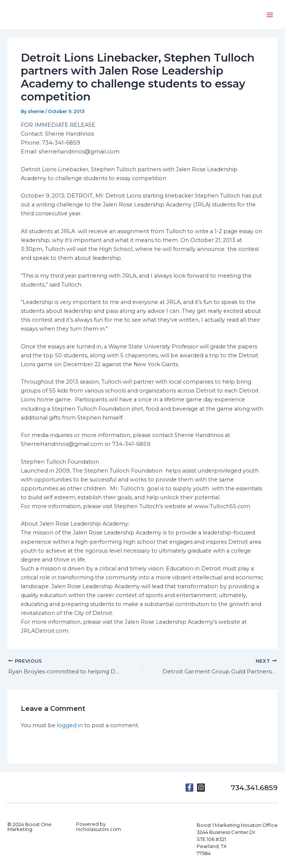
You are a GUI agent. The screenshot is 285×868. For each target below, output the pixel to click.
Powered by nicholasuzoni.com (99, 826)
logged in (70, 726)
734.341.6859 (251, 787)
